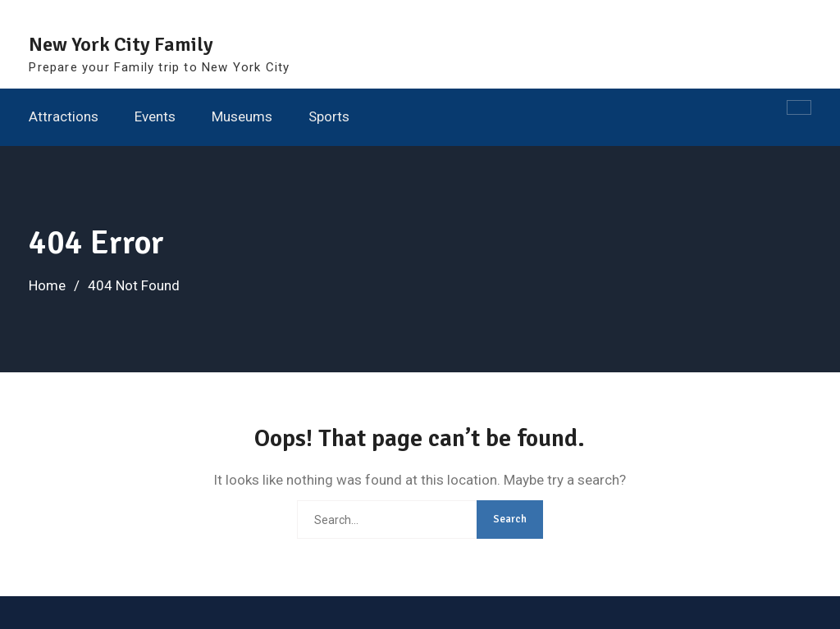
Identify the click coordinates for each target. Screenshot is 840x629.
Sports (329, 116)
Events (155, 116)
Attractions (64, 116)
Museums (242, 116)
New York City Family (121, 44)
